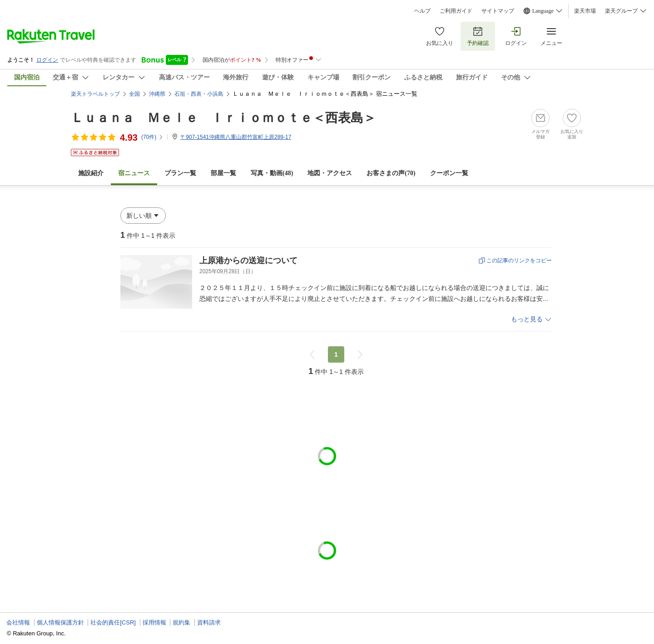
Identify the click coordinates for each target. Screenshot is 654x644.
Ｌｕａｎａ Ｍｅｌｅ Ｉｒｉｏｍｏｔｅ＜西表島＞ (223, 118)
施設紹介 (91, 173)
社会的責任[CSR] (113, 622)
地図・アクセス (330, 173)
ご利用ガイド (456, 11)
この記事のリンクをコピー (519, 261)
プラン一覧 (180, 173)
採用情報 (154, 622)
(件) (152, 137)
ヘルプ (422, 11)
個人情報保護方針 (60, 622)
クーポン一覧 (449, 173)
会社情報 (18, 622)
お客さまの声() (391, 173)
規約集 (181, 622)
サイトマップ (498, 11)
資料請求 (209, 622)
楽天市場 (585, 11)
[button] (143, 216)
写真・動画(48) (272, 173)
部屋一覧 (223, 173)
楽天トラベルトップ (95, 94)
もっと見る (527, 319)
